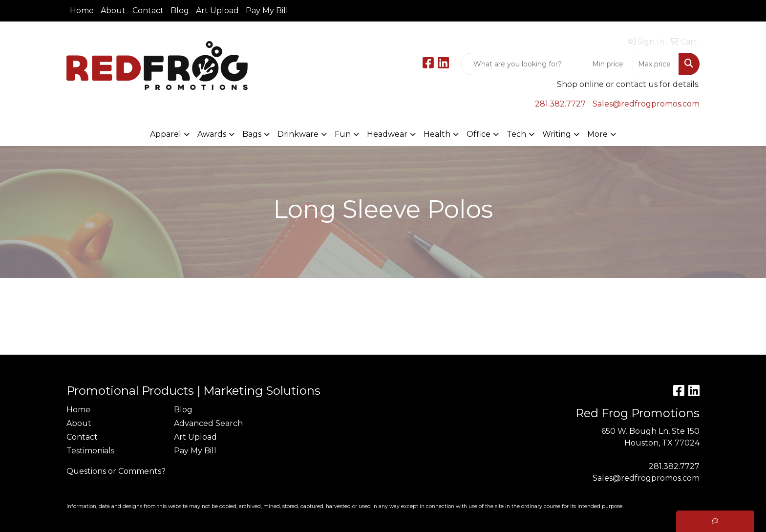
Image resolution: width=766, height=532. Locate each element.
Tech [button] (516, 134)
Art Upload (217, 11)
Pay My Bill (267, 11)
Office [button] (479, 134)
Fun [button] (343, 134)
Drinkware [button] (298, 134)
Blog (180, 11)
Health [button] (437, 134)
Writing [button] (557, 134)
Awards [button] (212, 134)
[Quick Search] (524, 64)
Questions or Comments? (116, 471)
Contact (148, 11)
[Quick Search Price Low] (610, 64)
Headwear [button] (387, 134)
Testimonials (90, 451)
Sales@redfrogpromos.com (646, 104)
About (113, 11)
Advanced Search (208, 423)
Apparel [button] (166, 134)
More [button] (597, 134)
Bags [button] (252, 134)
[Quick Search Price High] (656, 64)
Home (82, 11)
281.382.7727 (560, 104)
